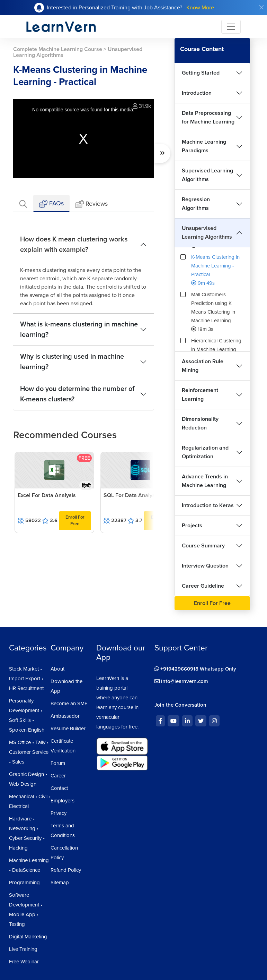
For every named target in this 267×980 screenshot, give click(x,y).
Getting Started (201, 73)
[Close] (261, 7)
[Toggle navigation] (231, 27)
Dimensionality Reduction (200, 423)
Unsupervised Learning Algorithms (207, 233)
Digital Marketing (28, 937)
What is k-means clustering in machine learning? (79, 330)
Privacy (59, 813)
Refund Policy (66, 870)
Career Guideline (203, 586)
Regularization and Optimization (205, 452)
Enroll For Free (75, 521)
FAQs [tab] (51, 204)
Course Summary (203, 546)
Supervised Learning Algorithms (207, 175)
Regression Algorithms (196, 204)
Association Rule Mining (203, 366)
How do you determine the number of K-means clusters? (77, 394)
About (57, 669)
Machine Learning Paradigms (204, 146)
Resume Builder (68, 728)
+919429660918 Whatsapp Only (195, 669)
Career (58, 776)
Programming (24, 883)
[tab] (23, 203)
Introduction (197, 93)
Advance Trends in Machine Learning (205, 481)
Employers (63, 801)
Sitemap (60, 883)
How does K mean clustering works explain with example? (74, 245)
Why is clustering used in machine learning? (72, 362)
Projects (192, 526)
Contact (59, 788)
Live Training (23, 949)
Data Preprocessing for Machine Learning (208, 117)
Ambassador (65, 716)
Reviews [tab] (92, 204)
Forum (58, 763)
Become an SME (69, 704)
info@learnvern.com (181, 681)
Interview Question (205, 566)
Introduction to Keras (208, 505)
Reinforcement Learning (200, 395)
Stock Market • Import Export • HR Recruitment (26, 679)
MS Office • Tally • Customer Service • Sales (29, 752)
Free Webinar (24, 962)
